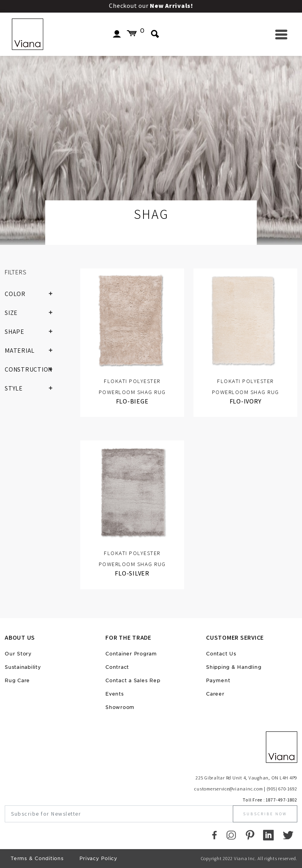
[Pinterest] (250, 835)
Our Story (18, 654)
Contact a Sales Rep (133, 680)
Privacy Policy (99, 858)
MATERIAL (32, 351)
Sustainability (23, 667)
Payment (218, 680)
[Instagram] (231, 835)
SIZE (32, 313)
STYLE (32, 389)
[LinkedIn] (268, 835)
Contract (117, 667)
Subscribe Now (265, 814)
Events (115, 694)
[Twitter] (288, 835)
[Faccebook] (215, 835)
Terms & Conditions (37, 858)
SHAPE (32, 332)
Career (215, 694)
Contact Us (221, 654)
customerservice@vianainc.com (228, 789)
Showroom (120, 707)
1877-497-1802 (282, 800)
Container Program (131, 654)
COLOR (32, 294)
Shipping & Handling (234, 667)
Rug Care (17, 680)
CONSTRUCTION (32, 370)
